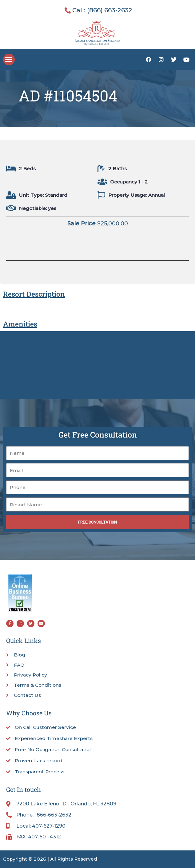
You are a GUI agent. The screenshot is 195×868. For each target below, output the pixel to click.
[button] (9, 60)
